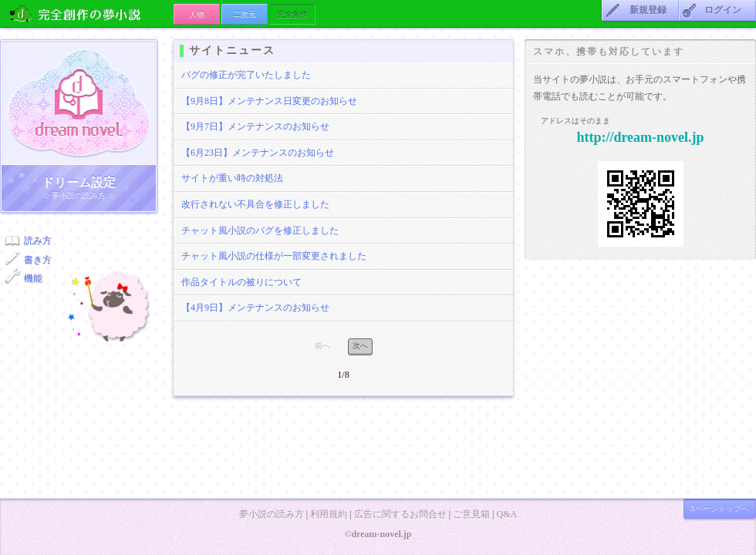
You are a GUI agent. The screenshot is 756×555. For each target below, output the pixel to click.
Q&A (506, 514)
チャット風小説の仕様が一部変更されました (274, 256)
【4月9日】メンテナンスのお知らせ (255, 308)
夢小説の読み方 (272, 514)
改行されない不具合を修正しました (255, 204)
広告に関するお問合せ (400, 514)
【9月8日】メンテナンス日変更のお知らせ (269, 101)
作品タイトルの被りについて (241, 282)
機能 (33, 278)
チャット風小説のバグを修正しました (260, 230)
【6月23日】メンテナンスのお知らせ (258, 153)
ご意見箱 (471, 514)
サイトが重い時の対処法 (232, 178)
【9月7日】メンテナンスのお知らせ (255, 126)
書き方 (38, 260)
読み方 (38, 240)
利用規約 (329, 514)
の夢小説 (87, 13)
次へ (360, 346)
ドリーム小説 (79, 103)
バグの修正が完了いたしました (246, 75)
